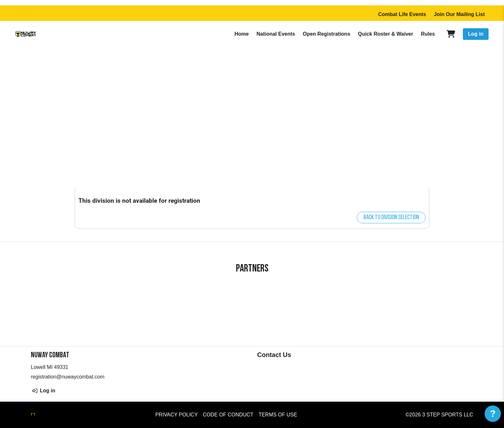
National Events (276, 34)
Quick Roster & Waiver (386, 34)
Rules (428, 34)
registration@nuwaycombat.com (68, 377)
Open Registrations (327, 34)
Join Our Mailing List (459, 14)
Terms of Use (278, 415)
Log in (476, 34)
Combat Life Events (402, 14)
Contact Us (274, 355)
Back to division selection (391, 218)
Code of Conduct (228, 415)
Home (241, 34)
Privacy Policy (176, 415)
